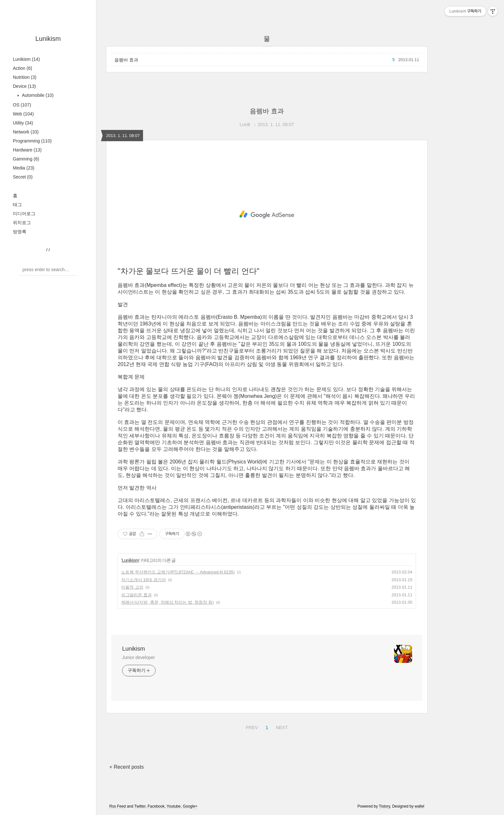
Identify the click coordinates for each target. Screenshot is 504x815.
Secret (23, 177)
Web (23, 114)
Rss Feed (117, 806)
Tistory (385, 806)
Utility (23, 123)
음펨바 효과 (126, 60)
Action (22, 68)
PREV (251, 727)
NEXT (281, 727)
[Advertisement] (267, 215)
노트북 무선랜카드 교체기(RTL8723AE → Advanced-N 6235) (178, 572)
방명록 (20, 232)
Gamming (26, 159)
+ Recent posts (126, 767)
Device (24, 86)
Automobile (37, 95)
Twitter (140, 806)
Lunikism (48, 39)
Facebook (156, 806)
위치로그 (22, 223)
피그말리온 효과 (136, 595)
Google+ (190, 806)
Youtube (174, 806)
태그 (17, 205)
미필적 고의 (132, 587)
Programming (32, 141)
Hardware (27, 150)
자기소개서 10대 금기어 (144, 580)
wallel (419, 806)
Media (24, 168)
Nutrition (25, 77)
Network (26, 132)
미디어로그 (24, 214)
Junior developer (139, 657)
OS (22, 105)
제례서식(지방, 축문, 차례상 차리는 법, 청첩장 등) (167, 602)
